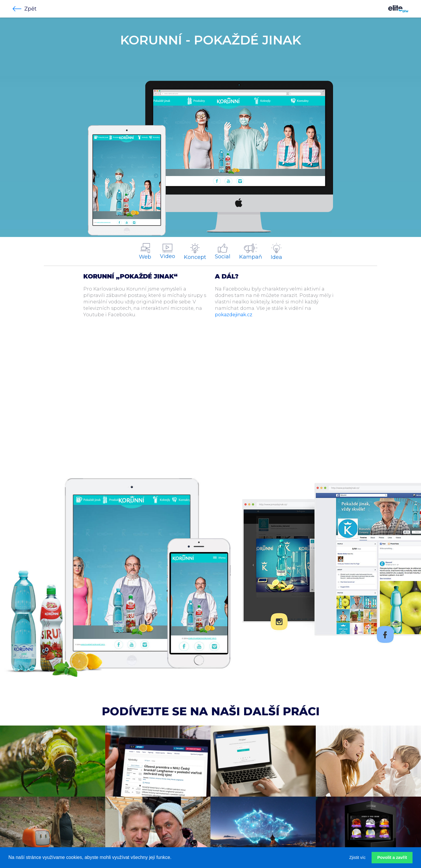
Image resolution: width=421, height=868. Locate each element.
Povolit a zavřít (392, 857)
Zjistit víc (358, 857)
